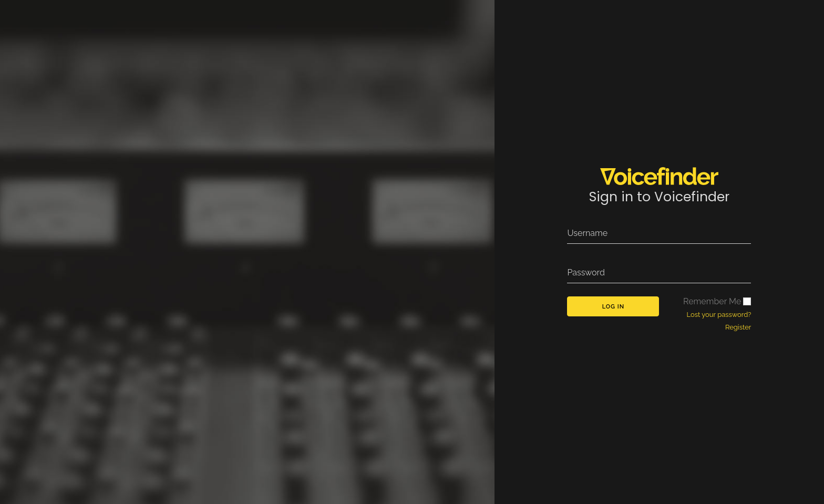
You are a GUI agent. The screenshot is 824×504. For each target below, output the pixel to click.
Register (738, 327)
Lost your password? (719, 315)
